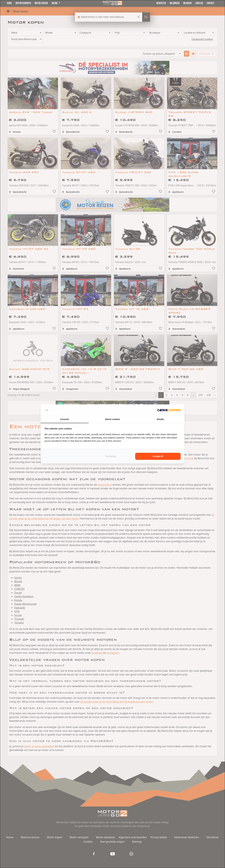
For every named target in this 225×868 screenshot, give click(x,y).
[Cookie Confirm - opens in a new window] (169, 410)
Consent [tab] (65, 419)
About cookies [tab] (112, 419)
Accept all (158, 456)
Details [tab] (160, 419)
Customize (111, 456)
